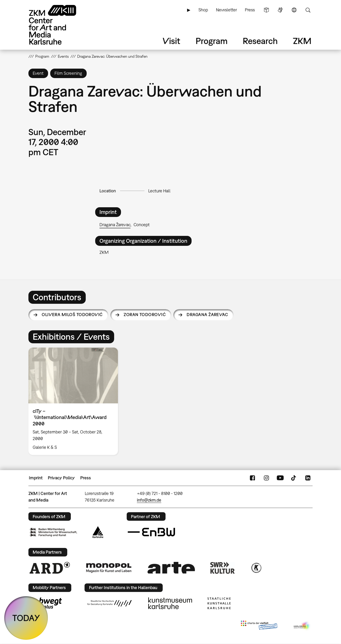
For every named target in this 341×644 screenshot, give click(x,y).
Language (294, 10)
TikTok (294, 478)
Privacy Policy (61, 478)
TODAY (26, 618)
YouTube (280, 478)
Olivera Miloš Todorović (72, 315)
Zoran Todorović (145, 315)
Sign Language (280, 10)
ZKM (302, 41)
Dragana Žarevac (115, 225)
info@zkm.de (149, 500)
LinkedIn (308, 478)
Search (308, 10)
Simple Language (266, 10)
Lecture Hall (159, 191)
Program (212, 41)
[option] (75, 401)
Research (260, 41)
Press (250, 10)
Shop (203, 10)
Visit (171, 41)
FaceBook (252, 478)
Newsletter (227, 10)
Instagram (266, 478)
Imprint (36, 478)
